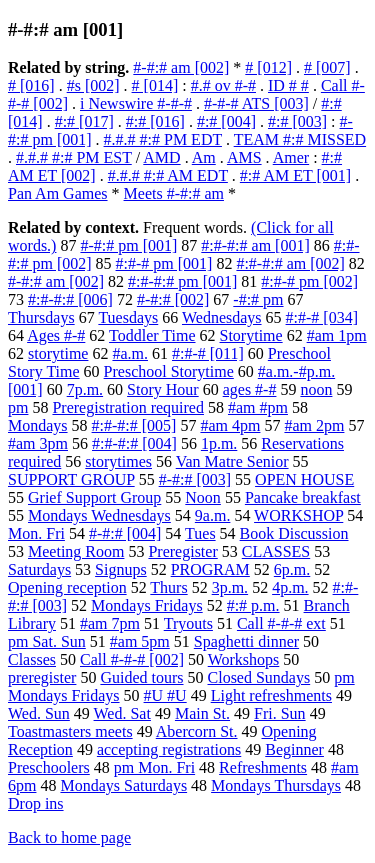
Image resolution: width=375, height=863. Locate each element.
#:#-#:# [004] (134, 443)
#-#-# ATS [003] (256, 103)
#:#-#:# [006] (70, 299)
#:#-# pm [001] (164, 263)
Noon (203, 497)
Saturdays (39, 569)
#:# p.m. (253, 605)
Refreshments (263, 767)
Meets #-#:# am (174, 193)
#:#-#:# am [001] (255, 245)
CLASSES (276, 551)
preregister (42, 677)
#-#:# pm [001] (128, 245)
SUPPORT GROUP (71, 479)
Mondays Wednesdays (99, 515)
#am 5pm (140, 641)
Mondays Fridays (147, 605)
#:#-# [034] (322, 317)
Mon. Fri (36, 533)
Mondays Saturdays (123, 785)
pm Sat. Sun (47, 641)
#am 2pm (314, 425)
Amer (291, 157)
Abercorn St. (197, 731)
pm (18, 407)
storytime (58, 353)
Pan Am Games (58, 193)
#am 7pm (110, 623)
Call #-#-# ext (281, 623)
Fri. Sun (280, 713)
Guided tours (141, 677)
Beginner (294, 749)
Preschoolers (49, 767)
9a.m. (213, 515)
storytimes (118, 461)
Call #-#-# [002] (132, 659)
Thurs (168, 587)
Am (204, 157)
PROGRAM (210, 569)
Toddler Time (152, 335)
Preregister (182, 551)
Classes (32, 659)
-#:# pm (258, 299)
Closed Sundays (259, 677)
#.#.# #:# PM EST (74, 157)
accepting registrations (169, 749)
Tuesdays (128, 317)
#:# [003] (297, 121)
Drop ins (36, 803)
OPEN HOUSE (304, 479)
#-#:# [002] (173, 299)
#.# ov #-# (223, 85)
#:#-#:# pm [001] (182, 281)
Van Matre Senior (232, 461)
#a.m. (130, 353)
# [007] (327, 67)
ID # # (288, 85)
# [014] (155, 85)
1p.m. (219, 443)
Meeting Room (76, 551)
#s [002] (93, 85)
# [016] (31, 85)
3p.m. (230, 587)
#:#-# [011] (208, 353)
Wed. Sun (39, 713)
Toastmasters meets (70, 731)
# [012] (268, 67)
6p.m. (292, 569)
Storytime (251, 335)
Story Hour (163, 389)
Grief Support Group (94, 497)
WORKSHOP (298, 515)
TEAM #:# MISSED (300, 139)
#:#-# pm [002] (309, 281)
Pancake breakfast (303, 497)
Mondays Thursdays (276, 785)
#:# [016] (155, 121)
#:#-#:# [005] (134, 425)
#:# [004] (226, 121)
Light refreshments (271, 695)
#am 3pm (38, 443)
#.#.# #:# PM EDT (163, 139)
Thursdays (41, 317)
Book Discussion (294, 533)
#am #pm (258, 407)
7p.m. (85, 389)
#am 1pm (337, 335)
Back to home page (69, 837)
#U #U (165, 695)
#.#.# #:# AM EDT (168, 175)
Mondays (38, 425)
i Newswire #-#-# (136, 103)
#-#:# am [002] (181, 67)
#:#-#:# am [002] (290, 263)
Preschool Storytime (169, 371)
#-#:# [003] (195, 479)
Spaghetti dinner (246, 641)
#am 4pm (230, 425)
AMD (161, 157)
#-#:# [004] (125, 533)
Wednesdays (222, 317)
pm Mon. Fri (154, 767)
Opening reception (67, 587)
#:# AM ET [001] (295, 175)
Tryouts (188, 623)
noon (316, 389)
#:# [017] (84, 121)
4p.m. (290, 587)
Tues (200, 533)
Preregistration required (128, 407)
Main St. (202, 713)
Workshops (244, 659)
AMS (244, 157)
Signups (121, 569)
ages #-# (250, 389)
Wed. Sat (122, 713)
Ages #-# (56, 335)
